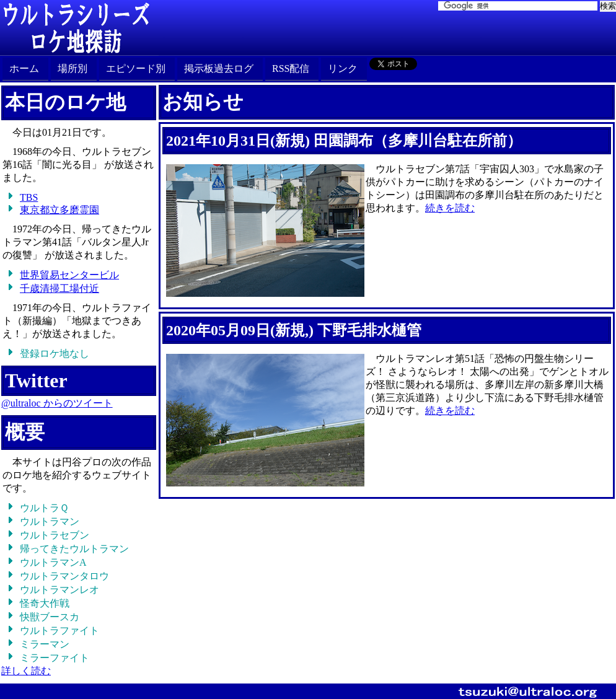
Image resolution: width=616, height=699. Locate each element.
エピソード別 (136, 68)
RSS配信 (291, 68)
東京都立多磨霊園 (59, 210)
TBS (29, 197)
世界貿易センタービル (69, 275)
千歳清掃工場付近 (59, 288)
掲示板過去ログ (219, 68)
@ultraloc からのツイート (57, 403)
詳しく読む (26, 671)
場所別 (73, 68)
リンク (343, 68)
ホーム (24, 68)
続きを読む (450, 208)
